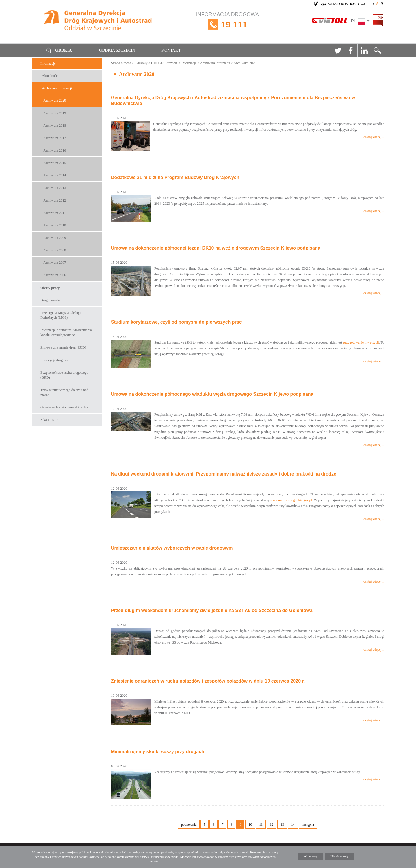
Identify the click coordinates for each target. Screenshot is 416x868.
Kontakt (171, 50)
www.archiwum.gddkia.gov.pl (291, 500)
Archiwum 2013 (55, 188)
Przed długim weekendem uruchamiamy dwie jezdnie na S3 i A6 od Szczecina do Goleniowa (212, 610)
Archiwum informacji (57, 88)
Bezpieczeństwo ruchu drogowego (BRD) (64, 375)
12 (272, 825)
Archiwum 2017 (55, 138)
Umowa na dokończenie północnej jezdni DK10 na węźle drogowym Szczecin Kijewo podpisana (216, 248)
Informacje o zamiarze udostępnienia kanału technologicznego (66, 332)
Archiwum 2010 (55, 225)
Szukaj (377, 50)
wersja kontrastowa (347, 4)
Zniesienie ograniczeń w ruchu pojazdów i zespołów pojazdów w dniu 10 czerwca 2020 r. (208, 681)
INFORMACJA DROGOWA (227, 24)
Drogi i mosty (50, 300)
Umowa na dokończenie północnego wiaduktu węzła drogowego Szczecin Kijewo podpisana (212, 394)
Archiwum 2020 (55, 100)
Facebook (351, 50)
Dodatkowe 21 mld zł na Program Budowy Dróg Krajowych (175, 177)
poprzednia (189, 825)
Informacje (48, 64)
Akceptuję (310, 856)
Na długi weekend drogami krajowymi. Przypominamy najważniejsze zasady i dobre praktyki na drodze (224, 474)
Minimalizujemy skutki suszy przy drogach (158, 752)
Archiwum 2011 (55, 213)
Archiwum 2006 (55, 275)
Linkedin (364, 50)
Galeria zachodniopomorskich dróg (65, 407)
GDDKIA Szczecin (117, 50)
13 (282, 825)
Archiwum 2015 (55, 163)
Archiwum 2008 (55, 250)
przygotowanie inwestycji (361, 342)
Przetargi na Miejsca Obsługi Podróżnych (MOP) (61, 315)
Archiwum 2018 (55, 126)
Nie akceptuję (339, 856)
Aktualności (50, 76)
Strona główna (121, 63)
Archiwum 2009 (55, 238)
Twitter (337, 50)
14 (293, 825)
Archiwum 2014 (55, 175)
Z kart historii (50, 420)
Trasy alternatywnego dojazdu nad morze (64, 392)
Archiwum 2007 (55, 263)
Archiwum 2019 (55, 113)
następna (308, 825)
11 (261, 825)
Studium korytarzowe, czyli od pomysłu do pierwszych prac (176, 322)
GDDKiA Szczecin (164, 63)
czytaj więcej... (374, 137)
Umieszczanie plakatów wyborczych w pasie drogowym (172, 548)
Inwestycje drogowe (54, 360)
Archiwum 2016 (55, 150)
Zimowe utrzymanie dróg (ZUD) (63, 347)
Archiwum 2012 (55, 200)
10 (250, 825)
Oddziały (141, 63)
